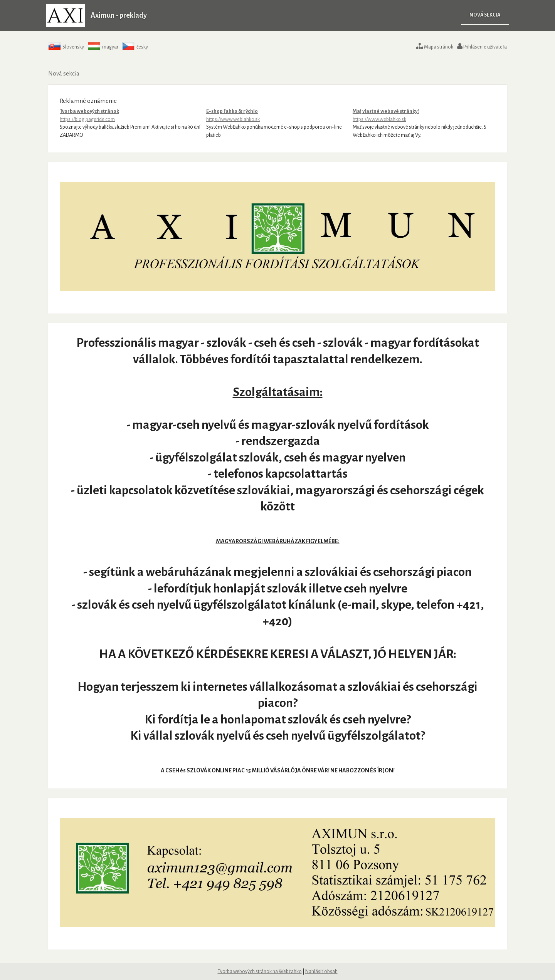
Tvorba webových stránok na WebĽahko (260, 972)
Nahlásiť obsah (321, 972)
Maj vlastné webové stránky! (424, 116)
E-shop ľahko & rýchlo (277, 116)
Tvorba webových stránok (131, 116)
